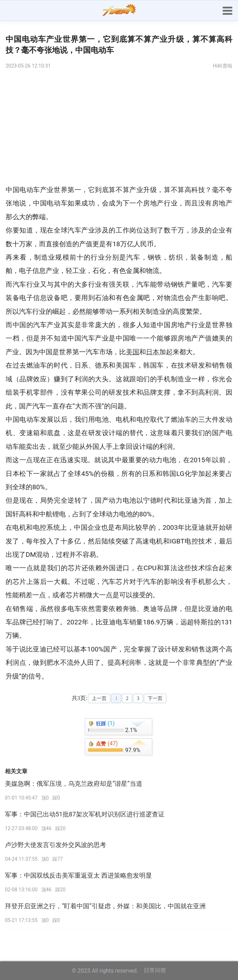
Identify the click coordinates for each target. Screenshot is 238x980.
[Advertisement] (119, 127)
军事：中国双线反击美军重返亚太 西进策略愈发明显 (78, 876)
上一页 (99, 698)
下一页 (155, 698)
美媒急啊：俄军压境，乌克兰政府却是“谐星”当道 (74, 784)
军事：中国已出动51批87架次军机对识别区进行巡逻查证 (85, 814)
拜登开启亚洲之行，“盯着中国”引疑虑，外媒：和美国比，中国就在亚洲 (105, 906)
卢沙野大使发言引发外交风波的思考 (56, 845)
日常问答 (155, 970)
